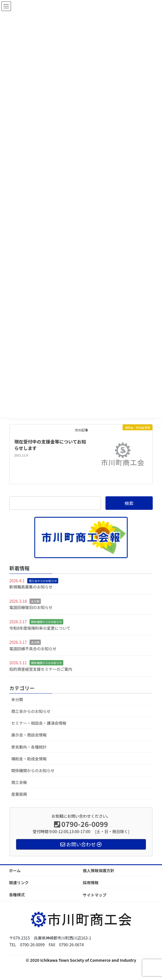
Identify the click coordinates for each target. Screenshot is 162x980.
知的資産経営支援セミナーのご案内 (41, 669)
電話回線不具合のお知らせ (33, 649)
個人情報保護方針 (98, 870)
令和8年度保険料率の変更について (40, 628)
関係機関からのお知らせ (46, 622)
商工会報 (19, 782)
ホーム (15, 870)
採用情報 (91, 883)
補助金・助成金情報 (29, 759)
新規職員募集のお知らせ (31, 587)
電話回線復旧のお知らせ (31, 607)
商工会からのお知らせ (43, 581)
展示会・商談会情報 (29, 735)
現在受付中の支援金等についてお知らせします (50, 445)
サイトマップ (94, 895)
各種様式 (17, 895)
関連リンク (19, 883)
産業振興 (19, 794)
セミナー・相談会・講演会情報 (39, 723)
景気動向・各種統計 (29, 747)
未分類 (35, 601)
